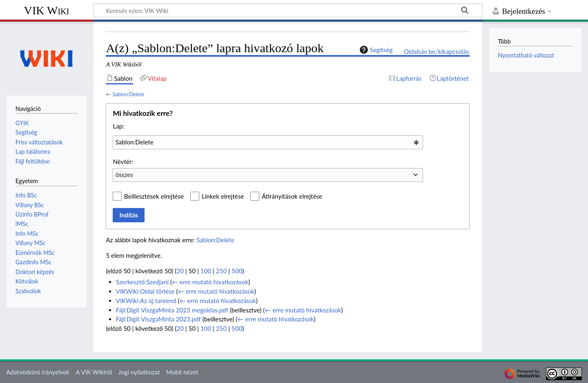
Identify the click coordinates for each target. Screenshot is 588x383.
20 (180, 271)
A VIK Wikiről (94, 372)
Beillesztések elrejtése (154, 196)
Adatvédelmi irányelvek (38, 372)
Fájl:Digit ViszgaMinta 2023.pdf (158, 319)
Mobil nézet (182, 372)
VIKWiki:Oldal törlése (145, 291)
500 (237, 271)
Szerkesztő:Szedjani (142, 282)
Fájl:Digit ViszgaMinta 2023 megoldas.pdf (172, 310)
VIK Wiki (47, 10)
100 (206, 271)
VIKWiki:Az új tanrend (146, 301)
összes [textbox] (124, 175)
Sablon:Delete (128, 94)
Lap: (118, 126)
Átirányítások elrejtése (292, 196)
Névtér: (123, 162)
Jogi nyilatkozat (139, 372)
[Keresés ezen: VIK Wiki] (288, 10)
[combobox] (268, 142)
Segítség (375, 50)
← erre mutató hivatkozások (210, 282)
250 (221, 271)
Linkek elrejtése (223, 196)
